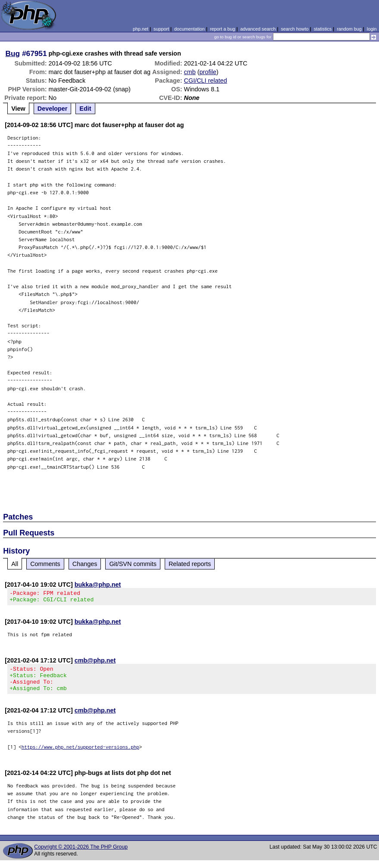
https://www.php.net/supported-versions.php (80, 754)
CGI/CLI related (206, 81)
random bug (349, 29)
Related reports (190, 564)
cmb (190, 72)
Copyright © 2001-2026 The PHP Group (81, 855)
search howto (294, 29)
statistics (323, 29)
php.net (141, 29)
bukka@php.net (98, 585)
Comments (45, 564)
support (161, 29)
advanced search (258, 29)
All (15, 564)
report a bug (222, 29)
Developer (53, 109)
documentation (189, 29)
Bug (13, 53)
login (372, 29)
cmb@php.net (95, 663)
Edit (85, 109)
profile (208, 72)
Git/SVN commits (133, 564)
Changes (85, 564)
